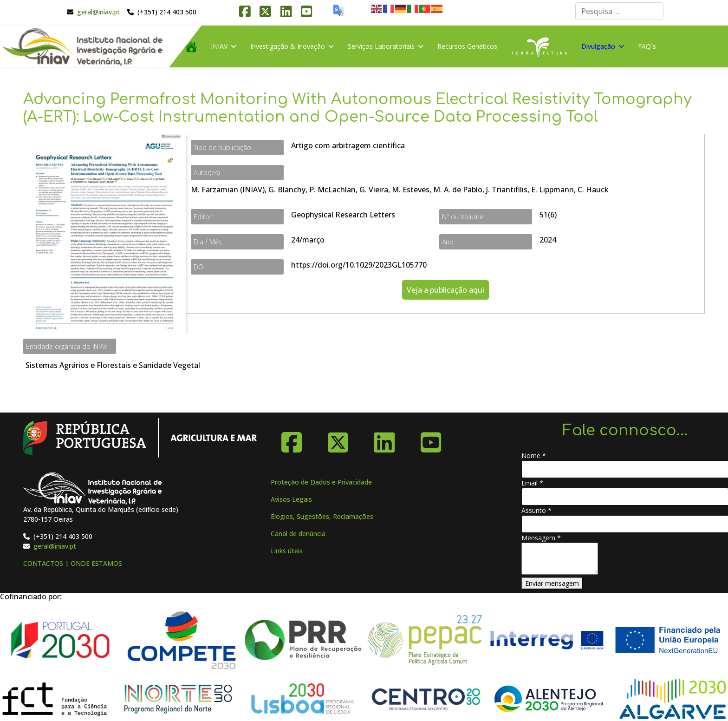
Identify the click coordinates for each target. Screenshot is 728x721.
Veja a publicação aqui (445, 290)
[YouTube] (431, 439)
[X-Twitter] (338, 439)
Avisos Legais (291, 499)
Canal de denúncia (298, 534)
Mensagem (541, 538)
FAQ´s (647, 46)
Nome (534, 456)
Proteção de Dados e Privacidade (321, 482)
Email (532, 483)
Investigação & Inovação (288, 46)
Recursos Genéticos (467, 46)
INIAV (219, 46)
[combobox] (619, 11)
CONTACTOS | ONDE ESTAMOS (73, 563)
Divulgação (598, 46)
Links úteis (287, 551)
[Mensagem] (560, 559)
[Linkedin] (384, 439)
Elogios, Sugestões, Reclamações (322, 516)
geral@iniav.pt (98, 12)
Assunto (536, 510)
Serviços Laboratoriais (381, 46)
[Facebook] (292, 439)
